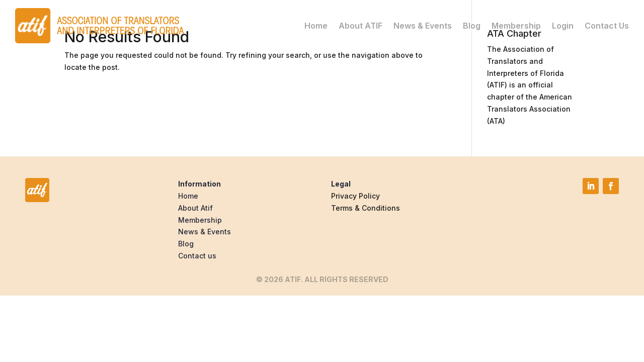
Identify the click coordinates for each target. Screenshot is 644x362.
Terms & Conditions (366, 208)
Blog (472, 26)
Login (563, 26)
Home (316, 26)
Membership (516, 26)
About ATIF (360, 26)
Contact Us (607, 26)
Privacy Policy (355, 196)
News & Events (423, 26)
